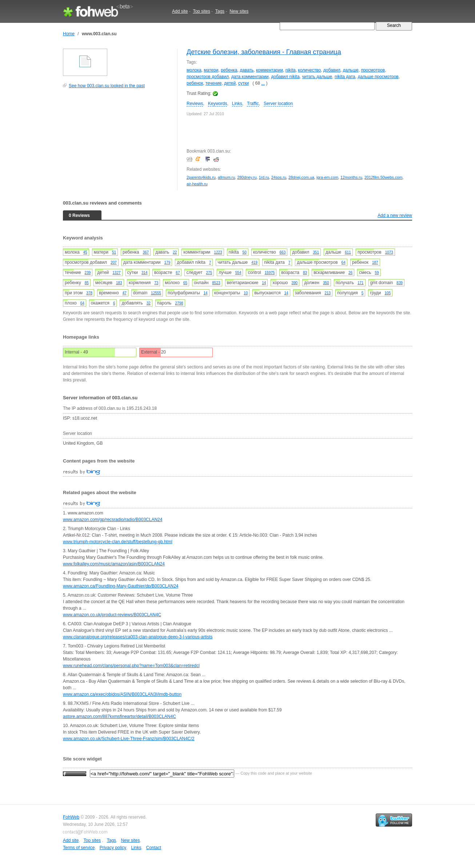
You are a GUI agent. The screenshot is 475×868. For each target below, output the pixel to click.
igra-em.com (327, 177)
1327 (116, 273)
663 (283, 252)
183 (119, 283)
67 (178, 273)
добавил (332, 70)
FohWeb (71, 817)
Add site (180, 11)
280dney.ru (247, 177)
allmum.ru (226, 177)
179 (167, 263)
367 (146, 252)
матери (211, 70)
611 (348, 252)
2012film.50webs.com (383, 177)
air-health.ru (197, 184)
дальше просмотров (378, 77)
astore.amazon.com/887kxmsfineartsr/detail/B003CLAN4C (119, 716)
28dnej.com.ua (301, 177)
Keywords (218, 104)
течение (214, 83)
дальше (351, 70)
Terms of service (79, 848)
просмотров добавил (208, 77)
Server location (278, 104)
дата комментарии (250, 77)
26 (350, 273)
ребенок (195, 83)
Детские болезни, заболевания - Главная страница (264, 52)
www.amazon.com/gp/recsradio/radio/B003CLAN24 (113, 520)
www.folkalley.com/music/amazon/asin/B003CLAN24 (114, 564)
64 (344, 263)
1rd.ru (264, 177)
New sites (239, 11)
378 (89, 293)
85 (87, 283)
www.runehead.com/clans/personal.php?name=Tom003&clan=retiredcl (131, 666)
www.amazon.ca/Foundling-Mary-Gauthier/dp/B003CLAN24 (121, 586)
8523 (216, 283)
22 (175, 252)
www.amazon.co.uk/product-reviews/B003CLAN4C (112, 615)
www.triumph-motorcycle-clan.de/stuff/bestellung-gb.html (118, 542)
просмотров (373, 70)
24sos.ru (279, 177)
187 (375, 263)
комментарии (270, 70)
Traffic (253, 104)
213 (328, 293)
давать (247, 70)
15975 (270, 273)
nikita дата (345, 77)
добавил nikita (285, 77)
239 (88, 273)
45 (85, 252)
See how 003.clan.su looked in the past (107, 86)
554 (238, 273)
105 (388, 293)
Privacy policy (113, 848)
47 (125, 293)
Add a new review (395, 215)
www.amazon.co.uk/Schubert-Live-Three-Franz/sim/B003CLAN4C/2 (129, 739)
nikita (291, 70)
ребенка (229, 70)
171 (361, 283)
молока (194, 70)
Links (237, 104)
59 (377, 273)
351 (316, 252)
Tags (220, 11)
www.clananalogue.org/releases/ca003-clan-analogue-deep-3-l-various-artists (138, 637)
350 (326, 283)
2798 (179, 303)
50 (245, 252)
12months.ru (351, 177)
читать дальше (317, 77)
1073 (389, 252)
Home (69, 34)
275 (209, 273)
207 (114, 263)
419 (254, 263)
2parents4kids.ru (201, 177)
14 (264, 283)
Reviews (195, 104)
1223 (218, 252)
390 (295, 283)
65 (185, 283)
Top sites (201, 11)
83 (305, 273)
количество (309, 70)
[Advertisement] (117, 143)
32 (149, 303)
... (263, 83)
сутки (244, 83)
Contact (154, 848)
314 (145, 273)
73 (156, 283)
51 (114, 252)
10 (246, 293)
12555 (156, 293)
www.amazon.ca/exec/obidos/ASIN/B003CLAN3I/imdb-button (122, 694)
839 (400, 283)
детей (230, 83)
